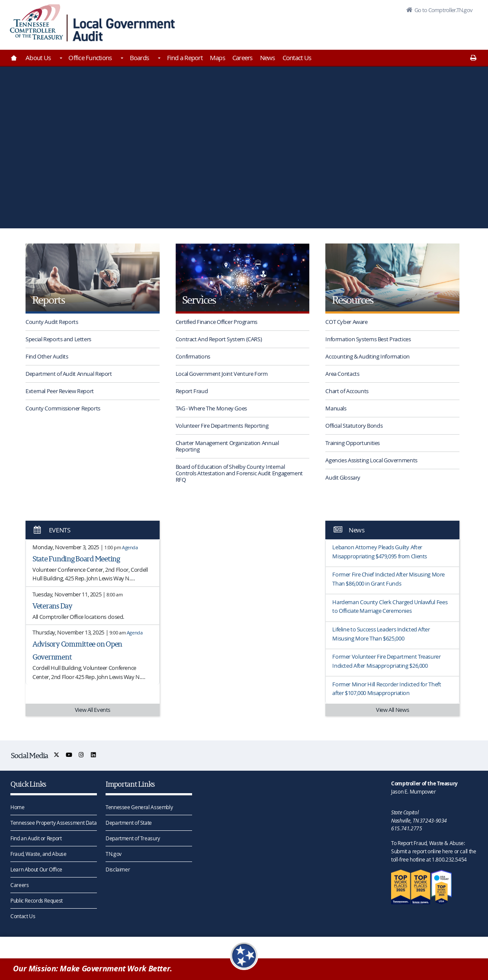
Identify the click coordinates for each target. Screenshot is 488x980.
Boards (140, 58)
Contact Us (297, 58)
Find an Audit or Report (36, 838)
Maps (217, 58)
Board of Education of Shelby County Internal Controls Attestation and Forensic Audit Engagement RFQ (239, 473)
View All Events (93, 710)
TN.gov (114, 854)
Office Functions (90, 58)
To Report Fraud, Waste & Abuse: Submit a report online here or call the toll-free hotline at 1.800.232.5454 (433, 851)
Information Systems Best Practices (368, 339)
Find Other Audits (47, 356)
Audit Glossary (343, 477)
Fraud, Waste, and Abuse (38, 854)
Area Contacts (342, 374)
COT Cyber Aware (346, 322)
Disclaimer (118, 869)
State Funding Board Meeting (76, 559)
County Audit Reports (52, 322)
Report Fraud (192, 391)
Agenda (130, 547)
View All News (392, 710)
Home (18, 807)
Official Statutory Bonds (354, 426)
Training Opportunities (353, 443)
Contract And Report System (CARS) (219, 339)
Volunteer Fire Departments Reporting (222, 426)
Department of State (129, 823)
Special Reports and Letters (58, 339)
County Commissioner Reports (63, 408)
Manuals (336, 408)
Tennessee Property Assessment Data (53, 823)
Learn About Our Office (36, 869)
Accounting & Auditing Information (368, 356)
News (268, 58)
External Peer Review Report (60, 391)
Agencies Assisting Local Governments (371, 460)
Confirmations (193, 356)
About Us (38, 58)
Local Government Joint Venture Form (222, 374)
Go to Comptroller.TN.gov (442, 10)
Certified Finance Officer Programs (217, 322)
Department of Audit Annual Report (69, 374)
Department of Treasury (133, 838)
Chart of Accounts (347, 391)
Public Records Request (37, 900)
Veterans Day (52, 606)
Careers (242, 58)
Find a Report (185, 58)
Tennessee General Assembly (139, 807)
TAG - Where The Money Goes (211, 408)
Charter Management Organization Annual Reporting (227, 446)
